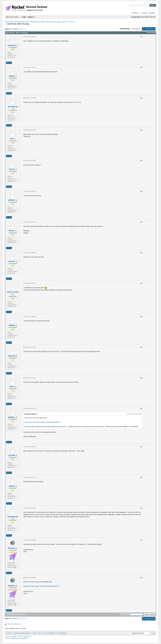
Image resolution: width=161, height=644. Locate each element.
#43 (141, 98)
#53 (141, 409)
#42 (141, 67)
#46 (141, 191)
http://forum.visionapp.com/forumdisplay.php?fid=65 (42, 422)
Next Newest (21, 614)
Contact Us (10, 633)
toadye (12, 76)
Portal (136, 13)
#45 (141, 161)
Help (153, 13)
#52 (141, 378)
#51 (141, 347)
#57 (141, 540)
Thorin (12, 169)
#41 (141, 37)
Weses (12, 231)
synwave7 (12, 45)
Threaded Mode (151, 33)
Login (24, 17)
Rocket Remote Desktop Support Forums (17, 22)
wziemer (12, 261)
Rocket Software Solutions (23, 633)
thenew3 (12, 356)
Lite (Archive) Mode (49, 633)
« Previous (15, 29)
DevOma (12, 548)
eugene (12, 486)
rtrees (12, 387)
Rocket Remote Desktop (38, 22)
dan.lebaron (13, 107)
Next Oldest (11, 614)
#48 (141, 253)
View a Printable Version (14, 624)
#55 (141, 477)
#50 (141, 317)
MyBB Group (27, 637)
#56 (141, 508)
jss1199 (12, 455)
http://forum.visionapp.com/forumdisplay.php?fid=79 (41, 586)
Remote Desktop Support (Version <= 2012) (59, 22)
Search (145, 13)
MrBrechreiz (15, 638)
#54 (141, 447)
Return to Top (37, 633)
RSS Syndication (62, 633)
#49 (141, 283)
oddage (12, 325)
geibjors (12, 200)
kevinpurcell (13, 517)
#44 (141, 130)
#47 (141, 222)
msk (12, 139)
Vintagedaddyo (24, 638)
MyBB (14, 637)
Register (31, 17)
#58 (141, 578)
